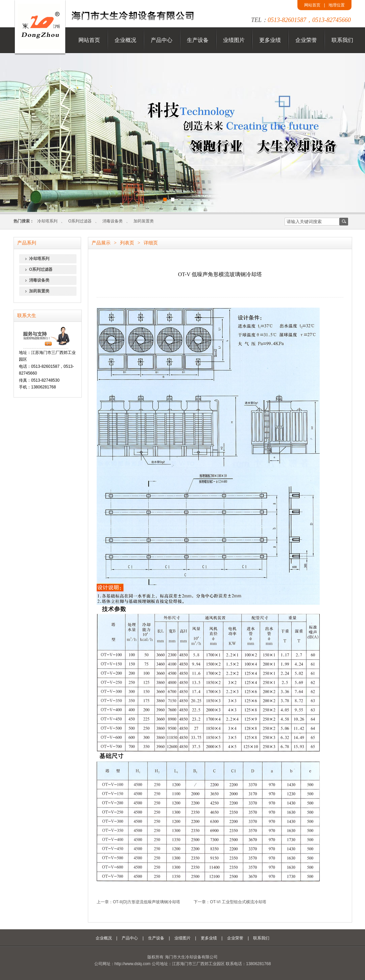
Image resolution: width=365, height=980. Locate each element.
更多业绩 (270, 40)
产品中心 (162, 40)
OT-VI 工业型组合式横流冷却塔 (238, 902)
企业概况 (125, 40)
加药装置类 (144, 221)
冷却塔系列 (47, 221)
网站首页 (312, 5)
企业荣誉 (306, 40)
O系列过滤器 (80, 221)
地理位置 (337, 5)
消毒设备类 (113, 221)
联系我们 (342, 40)
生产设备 (198, 40)
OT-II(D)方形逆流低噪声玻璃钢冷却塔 (147, 902)
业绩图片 (234, 40)
